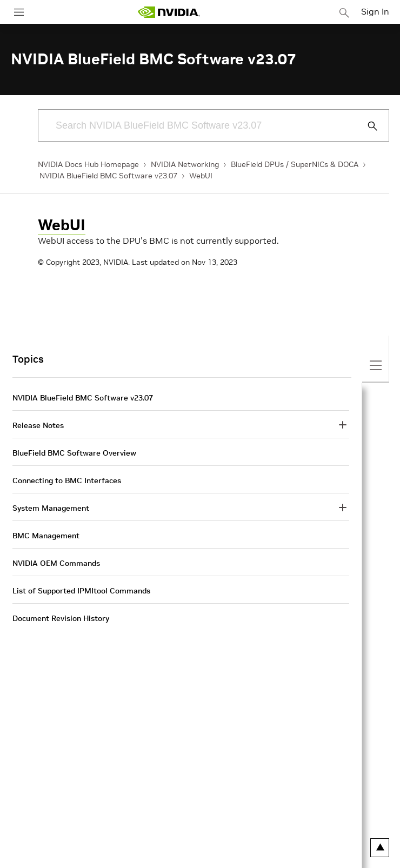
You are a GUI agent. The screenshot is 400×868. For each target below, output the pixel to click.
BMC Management (46, 536)
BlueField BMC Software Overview (74, 453)
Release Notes (38, 425)
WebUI (201, 176)
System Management (51, 508)
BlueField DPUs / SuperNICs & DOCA (295, 164)
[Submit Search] (366, 126)
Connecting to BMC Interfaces (67, 480)
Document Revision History (61, 618)
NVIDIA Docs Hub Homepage (88, 164)
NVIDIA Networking (185, 164)
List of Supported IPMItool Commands (81, 591)
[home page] (169, 12)
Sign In (375, 11)
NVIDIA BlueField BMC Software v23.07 (108, 176)
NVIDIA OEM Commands (56, 563)
